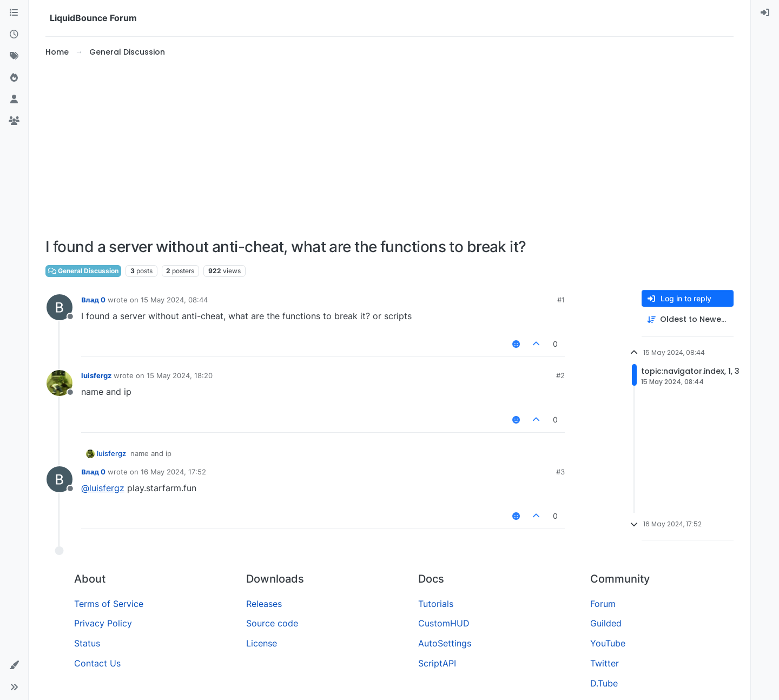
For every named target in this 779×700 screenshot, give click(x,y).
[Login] (765, 13)
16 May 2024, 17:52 (173, 472)
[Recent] (14, 35)
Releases (264, 604)
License (262, 643)
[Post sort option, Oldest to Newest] (688, 319)
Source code (272, 623)
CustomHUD (444, 623)
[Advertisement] (389, 148)
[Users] (14, 100)
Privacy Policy (103, 623)
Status (87, 643)
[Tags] (14, 56)
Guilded (606, 623)
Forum (603, 604)
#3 (560, 472)
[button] (14, 665)
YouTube (608, 643)
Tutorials (436, 604)
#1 (561, 300)
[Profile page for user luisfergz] (60, 383)
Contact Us (97, 663)
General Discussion (83, 271)
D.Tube (604, 683)
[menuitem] (765, 13)
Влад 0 (93, 300)
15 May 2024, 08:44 (174, 300)
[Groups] (14, 121)
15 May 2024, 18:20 (180, 375)
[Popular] (14, 78)
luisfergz (96, 375)
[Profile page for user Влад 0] (60, 307)
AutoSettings (445, 643)
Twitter (605, 663)
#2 (560, 375)
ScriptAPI (437, 663)
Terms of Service (109, 604)
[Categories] (14, 13)
